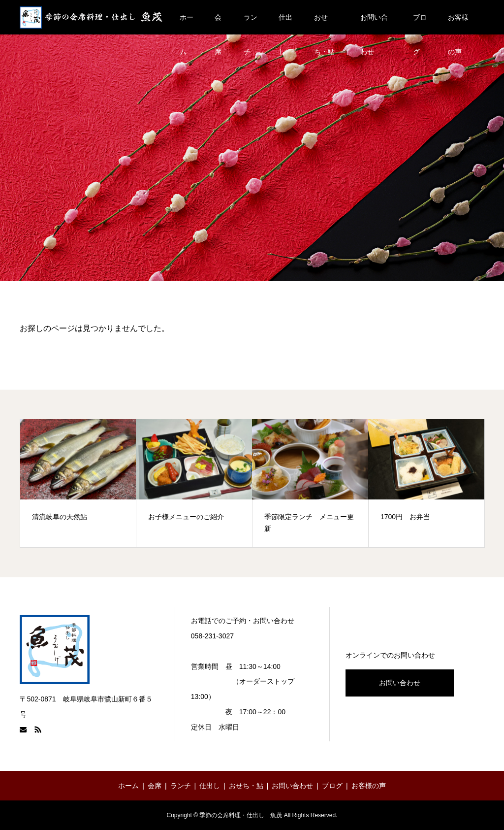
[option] (78, 483)
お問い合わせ (374, 24)
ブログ (420, 24)
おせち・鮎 (324, 24)
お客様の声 (458, 24)
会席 (218, 24)
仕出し (285, 24)
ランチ (251, 24)
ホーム (187, 24)
